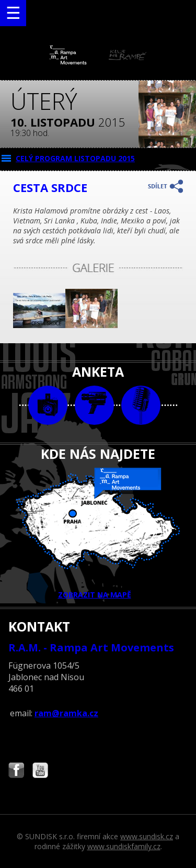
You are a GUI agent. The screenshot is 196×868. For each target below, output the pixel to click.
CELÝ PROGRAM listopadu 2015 (75, 158)
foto (48, 405)
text (141, 405)
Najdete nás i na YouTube (40, 771)
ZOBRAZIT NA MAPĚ (98, 534)
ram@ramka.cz (66, 713)
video (94, 405)
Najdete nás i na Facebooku (16, 771)
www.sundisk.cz (147, 836)
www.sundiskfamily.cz (124, 846)
